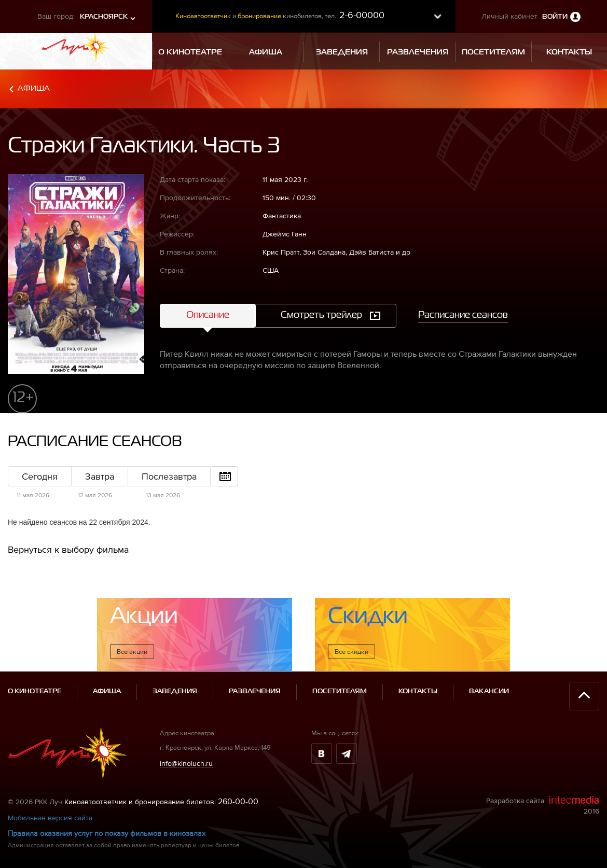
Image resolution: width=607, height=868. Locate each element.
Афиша (34, 88)
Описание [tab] (208, 315)
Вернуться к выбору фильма (68, 549)
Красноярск (104, 17)
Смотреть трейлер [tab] (321, 315)
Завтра (100, 476)
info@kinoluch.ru (186, 763)
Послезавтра (169, 476)
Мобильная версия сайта (50, 818)
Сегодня (40, 476)
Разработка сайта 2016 (543, 805)
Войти (555, 17)
